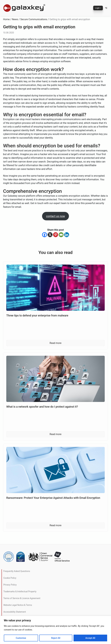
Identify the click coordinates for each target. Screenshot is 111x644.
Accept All (90, 638)
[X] (50, 235)
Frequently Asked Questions (17, 571)
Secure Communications (34, 19)
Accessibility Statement (15, 612)
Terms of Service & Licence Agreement (22, 598)
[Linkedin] (67, 235)
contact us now (55, 216)
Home (6, 19)
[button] (106, 8)
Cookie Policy (10, 578)
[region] (55, 630)
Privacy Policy (10, 585)
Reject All (56, 638)
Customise (21, 638)
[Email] (61, 235)
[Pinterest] (56, 235)
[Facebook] (45, 235)
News (15, 19)
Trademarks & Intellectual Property (20, 591)
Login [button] (97, 8)
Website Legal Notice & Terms (18, 605)
